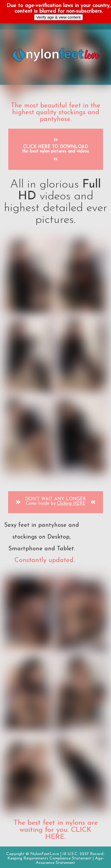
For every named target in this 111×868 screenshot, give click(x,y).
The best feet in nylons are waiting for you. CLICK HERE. (56, 830)
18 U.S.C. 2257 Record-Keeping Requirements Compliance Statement (56, 856)
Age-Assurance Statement (70, 861)
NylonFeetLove (45, 854)
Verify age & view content (59, 17)
